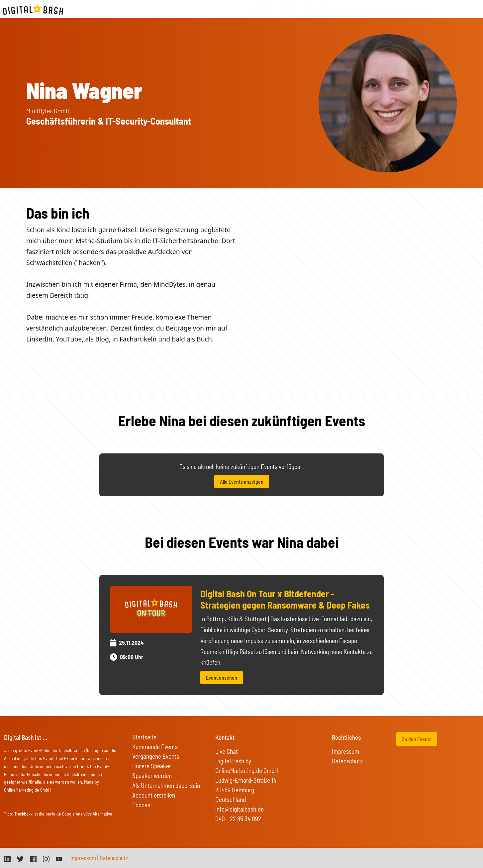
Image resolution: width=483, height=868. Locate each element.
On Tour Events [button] (413, 9)
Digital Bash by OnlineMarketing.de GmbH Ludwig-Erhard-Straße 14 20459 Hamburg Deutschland (247, 780)
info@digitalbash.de (240, 809)
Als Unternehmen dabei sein (166, 785)
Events (288, 9)
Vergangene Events (156, 756)
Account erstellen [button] (154, 795)
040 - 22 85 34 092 (238, 819)
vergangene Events (325, 9)
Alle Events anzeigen (242, 482)
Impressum (345, 751)
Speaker (364, 9)
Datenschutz (347, 761)
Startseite (262, 9)
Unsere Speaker (152, 766)
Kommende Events (155, 747)
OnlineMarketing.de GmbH (27, 790)
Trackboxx (23, 814)
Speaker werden (152, 775)
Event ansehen (222, 677)
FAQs (384, 9)
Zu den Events (417, 739)
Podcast (142, 805)
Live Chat (227, 751)
